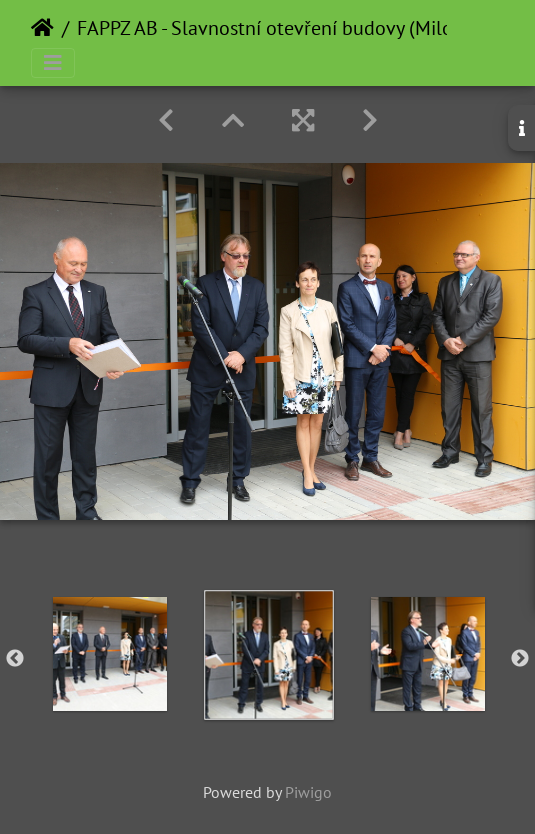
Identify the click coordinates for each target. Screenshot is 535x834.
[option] (109, 654)
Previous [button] (15, 659)
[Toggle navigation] (53, 63)
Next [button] (520, 659)
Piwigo (308, 792)
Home (42, 28)
